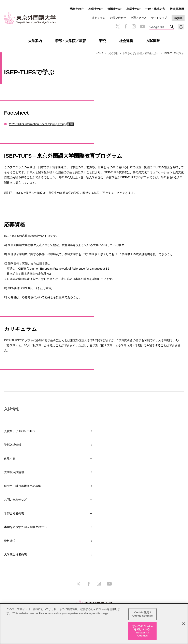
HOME (99, 53)
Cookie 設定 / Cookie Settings (143, 614)
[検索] (160, 27)
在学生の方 (96, 9)
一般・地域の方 (155, 9)
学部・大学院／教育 (70, 41)
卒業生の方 (133, 9)
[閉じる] (184, 624)
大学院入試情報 (14, 472)
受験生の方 (77, 9)
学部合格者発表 (14, 513)
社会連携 (126, 41)
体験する (10, 459)
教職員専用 (177, 9)
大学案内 (35, 41)
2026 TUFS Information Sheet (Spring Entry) (37, 124)
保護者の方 (114, 9)
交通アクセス (139, 18)
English (178, 18)
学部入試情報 (13, 445)
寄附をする (99, 18)
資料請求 (10, 541)
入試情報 (153, 41)
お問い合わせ (118, 18)
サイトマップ (159, 18)
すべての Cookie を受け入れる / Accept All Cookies (143, 631)
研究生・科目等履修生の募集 (23, 486)
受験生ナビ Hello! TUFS (19, 431)
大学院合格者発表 (15, 554)
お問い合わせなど (15, 500)
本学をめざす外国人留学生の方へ (141, 53)
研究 (103, 41)
